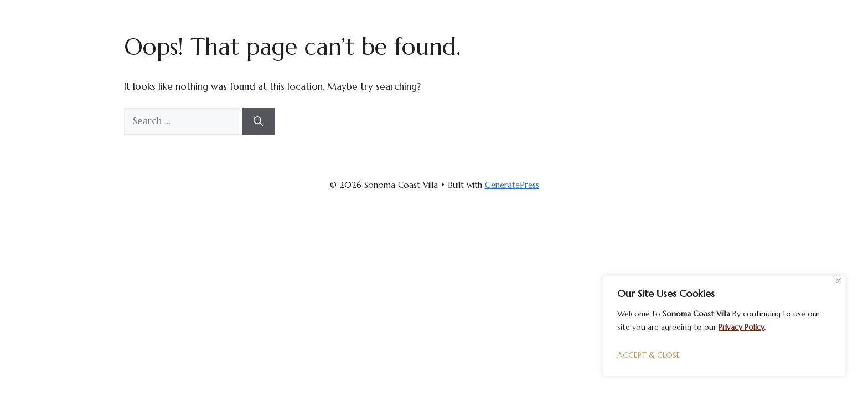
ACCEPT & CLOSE (649, 355)
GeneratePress (512, 185)
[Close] (838, 281)
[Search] (258, 121)
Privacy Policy (741, 327)
